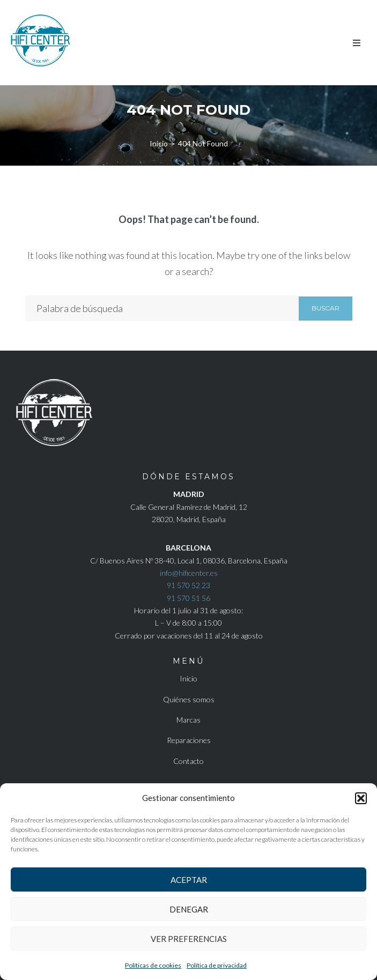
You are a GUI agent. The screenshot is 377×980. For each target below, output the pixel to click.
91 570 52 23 (188, 585)
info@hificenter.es (189, 573)
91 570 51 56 (188, 598)
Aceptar (189, 880)
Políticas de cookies (153, 965)
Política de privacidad (217, 965)
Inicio (159, 143)
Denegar (189, 909)
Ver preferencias (189, 939)
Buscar (326, 308)
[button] (361, 798)
